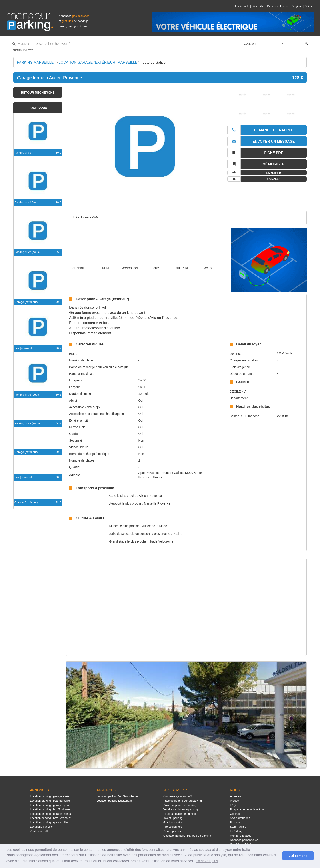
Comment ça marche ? (178, 796)
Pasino (177, 534)
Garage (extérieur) (26, 302)
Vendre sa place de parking (181, 809)
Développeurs (172, 831)
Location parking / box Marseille (50, 801)
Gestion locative (173, 822)
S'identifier (258, 6)
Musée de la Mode (154, 526)
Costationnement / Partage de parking (187, 836)
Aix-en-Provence (150, 496)
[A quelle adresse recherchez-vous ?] (122, 43)
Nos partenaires (240, 818)
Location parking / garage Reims (50, 814)
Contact (235, 814)
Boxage (235, 822)
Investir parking (173, 818)
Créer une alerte (23, 50)
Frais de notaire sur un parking (183, 801)
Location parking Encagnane (115, 801)
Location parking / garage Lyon (49, 805)
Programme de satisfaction (247, 809)
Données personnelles (244, 840)
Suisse (309, 6)
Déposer (272, 6)
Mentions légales (241, 836)
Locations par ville (41, 827)
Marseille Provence (157, 503)
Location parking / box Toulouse (50, 809)
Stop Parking (238, 827)
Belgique (297, 6)
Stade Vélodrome (161, 541)
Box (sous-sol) (24, 348)
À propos (236, 796)
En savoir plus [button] (207, 861)
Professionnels (240, 6)
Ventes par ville (40, 831)
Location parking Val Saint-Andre (117, 796)
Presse (234, 801)
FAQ (233, 805)
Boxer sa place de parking (180, 805)
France (285, 6)
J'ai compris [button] (298, 856)
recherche (38, 93)
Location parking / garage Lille (49, 822)
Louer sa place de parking (180, 814)
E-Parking (236, 831)
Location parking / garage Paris (50, 796)
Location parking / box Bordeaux (50, 818)
